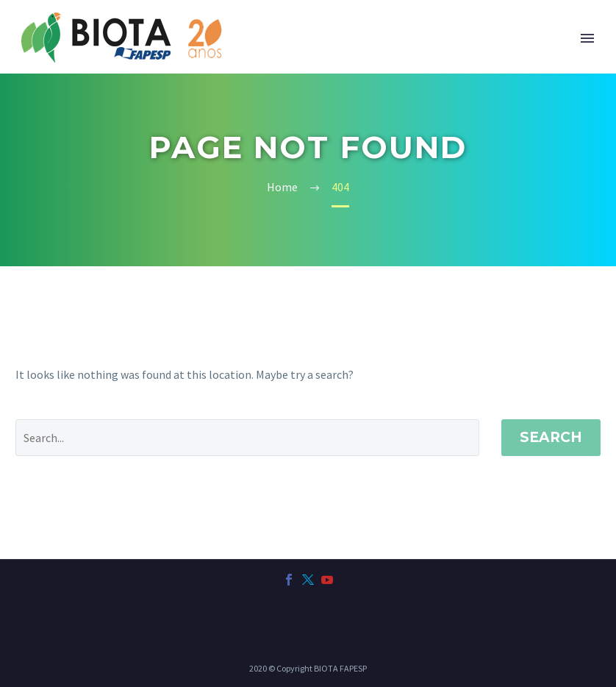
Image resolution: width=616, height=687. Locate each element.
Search (551, 437)
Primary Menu (587, 38)
